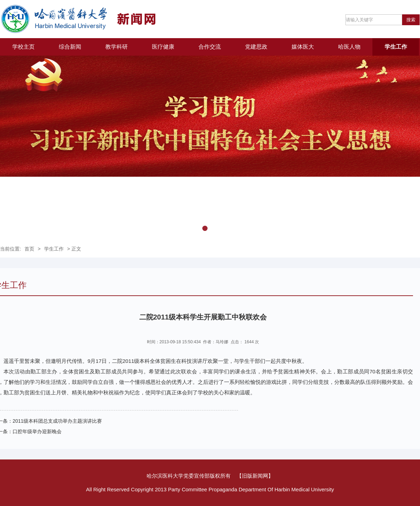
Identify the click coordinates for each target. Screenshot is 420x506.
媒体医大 (303, 47)
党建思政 (256, 47)
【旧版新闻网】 (255, 476)
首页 (29, 249)
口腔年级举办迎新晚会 (37, 431)
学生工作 (396, 47)
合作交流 (210, 47)
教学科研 (117, 47)
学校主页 (23, 47)
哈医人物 (349, 47)
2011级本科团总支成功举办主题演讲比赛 (57, 421)
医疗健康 (163, 47)
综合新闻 (70, 47)
